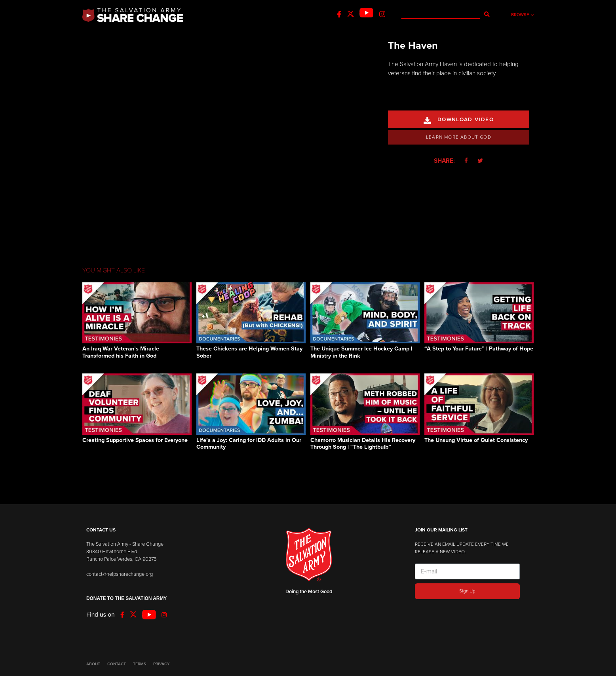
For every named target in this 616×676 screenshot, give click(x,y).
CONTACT (117, 664)
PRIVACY (161, 664)
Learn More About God (459, 137)
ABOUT (93, 664)
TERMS (140, 664)
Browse (522, 15)
